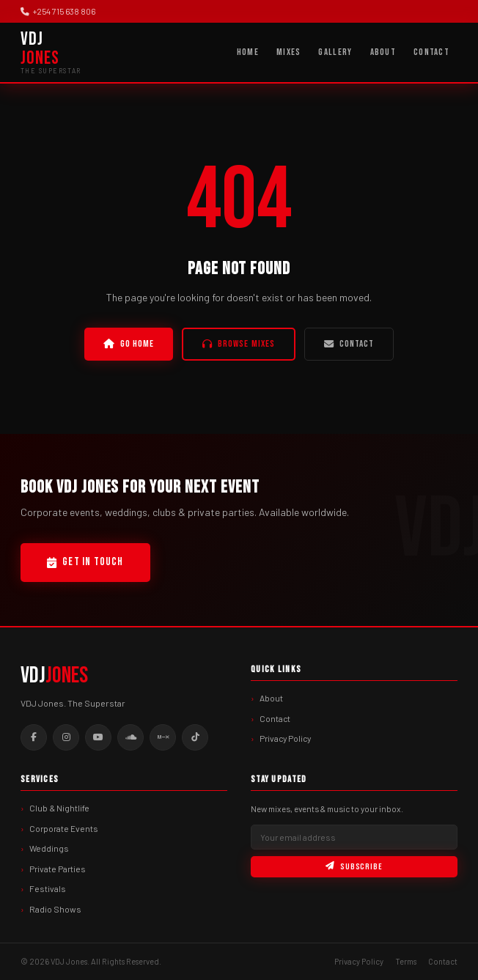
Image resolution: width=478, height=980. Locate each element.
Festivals (48, 888)
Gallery (335, 52)
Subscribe (354, 867)
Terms (406, 961)
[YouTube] (98, 737)
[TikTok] (195, 737)
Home (248, 52)
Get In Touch (85, 562)
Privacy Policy (285, 738)
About (383, 52)
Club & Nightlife (59, 808)
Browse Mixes (239, 344)
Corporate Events (64, 828)
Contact (431, 52)
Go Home (129, 344)
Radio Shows (55, 909)
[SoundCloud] (130, 737)
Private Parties (58, 869)
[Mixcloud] (163, 737)
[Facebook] (34, 737)
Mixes (288, 52)
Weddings (49, 848)
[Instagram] (66, 737)
